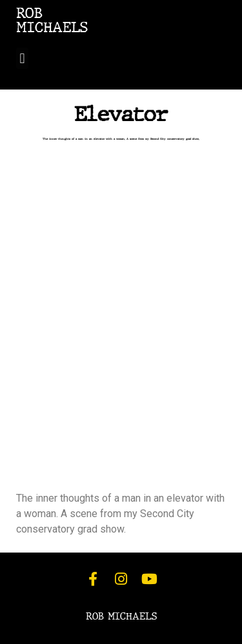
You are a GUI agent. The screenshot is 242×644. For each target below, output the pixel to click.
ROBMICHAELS (52, 20)
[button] (22, 58)
